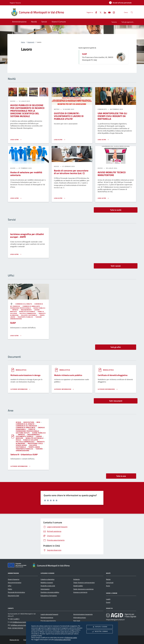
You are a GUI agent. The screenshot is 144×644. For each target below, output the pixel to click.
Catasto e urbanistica (47, 579)
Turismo (114, 22)
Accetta (100, 631)
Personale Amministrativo (16, 592)
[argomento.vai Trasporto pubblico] (25, 317)
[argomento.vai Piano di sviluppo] (31, 440)
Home (23, 42)
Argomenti (31, 42)
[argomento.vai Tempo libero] (34, 447)
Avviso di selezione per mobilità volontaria (26, 174)
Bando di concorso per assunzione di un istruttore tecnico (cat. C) (71, 172)
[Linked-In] (104, 12)
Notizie (108, 579)
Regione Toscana (15, 3)
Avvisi (108, 586)
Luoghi (108, 599)
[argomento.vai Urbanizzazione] (16, 319)
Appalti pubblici (78, 586)
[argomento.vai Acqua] (19, 422)
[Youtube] (108, 12)
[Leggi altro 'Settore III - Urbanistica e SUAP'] (20, 466)
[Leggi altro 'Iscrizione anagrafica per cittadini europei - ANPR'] (16, 254)
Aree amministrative (15, 583)
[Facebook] (95, 12)
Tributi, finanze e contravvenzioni (84, 583)
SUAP (84, 54)
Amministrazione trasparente (83, 614)
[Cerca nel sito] (132, 12)
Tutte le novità (116, 210)
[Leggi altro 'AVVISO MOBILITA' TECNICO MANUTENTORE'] (103, 198)
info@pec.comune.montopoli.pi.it (22, 625)
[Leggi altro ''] (16, 336)
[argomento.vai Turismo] (39, 317)
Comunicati (110, 583)
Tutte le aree (121, 476)
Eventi (108, 602)
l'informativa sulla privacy (62, 640)
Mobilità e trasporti (47, 583)
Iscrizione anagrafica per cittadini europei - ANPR (27, 235)
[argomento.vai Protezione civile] (36, 443)
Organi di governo (14, 579)
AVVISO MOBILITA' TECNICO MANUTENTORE (112, 174)
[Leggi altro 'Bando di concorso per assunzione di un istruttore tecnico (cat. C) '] (60, 198)
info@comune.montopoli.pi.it (22, 622)
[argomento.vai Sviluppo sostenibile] (29, 315)
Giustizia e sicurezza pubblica (50, 592)
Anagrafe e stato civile (48, 586)
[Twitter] (100, 12)
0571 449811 (15, 619)
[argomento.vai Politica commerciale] (28, 313)
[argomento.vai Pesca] (18, 440)
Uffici (10, 586)
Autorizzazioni (45, 589)
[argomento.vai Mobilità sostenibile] (27, 312)
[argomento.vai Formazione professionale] (21, 308)
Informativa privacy (80, 618)
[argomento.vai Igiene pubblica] (39, 308)
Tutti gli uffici (116, 347)
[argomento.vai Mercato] (14, 312)
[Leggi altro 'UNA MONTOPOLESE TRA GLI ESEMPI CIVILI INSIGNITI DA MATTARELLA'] (103, 140)
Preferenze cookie (71, 638)
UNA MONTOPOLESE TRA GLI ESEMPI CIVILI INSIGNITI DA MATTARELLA (112, 116)
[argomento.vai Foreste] (32, 429)
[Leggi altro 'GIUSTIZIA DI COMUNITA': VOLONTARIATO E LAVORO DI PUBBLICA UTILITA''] (60, 140)
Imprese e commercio (80, 592)
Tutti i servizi (116, 266)
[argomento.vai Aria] (39, 422)
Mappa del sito (14, 640)
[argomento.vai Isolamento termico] (25, 436)
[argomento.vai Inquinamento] (26, 310)
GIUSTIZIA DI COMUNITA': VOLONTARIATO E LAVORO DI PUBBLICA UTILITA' (69, 116)
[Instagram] (113, 12)
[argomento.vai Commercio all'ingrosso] (27, 426)
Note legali (77, 621)
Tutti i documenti (116, 401)
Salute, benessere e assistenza (83, 589)
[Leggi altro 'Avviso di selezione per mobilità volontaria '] (16, 198)
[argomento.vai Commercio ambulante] (31, 306)
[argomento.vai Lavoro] (37, 310)
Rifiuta (100, 627)
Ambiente (76, 579)
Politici (10, 589)
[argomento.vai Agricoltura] (29, 422)
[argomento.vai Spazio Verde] (22, 445)
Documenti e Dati (13, 596)
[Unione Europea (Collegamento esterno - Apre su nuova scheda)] (18, 566)
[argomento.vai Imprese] (16, 310)
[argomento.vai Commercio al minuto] (24, 304)
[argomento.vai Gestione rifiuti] (23, 433)
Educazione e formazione (49, 596)
